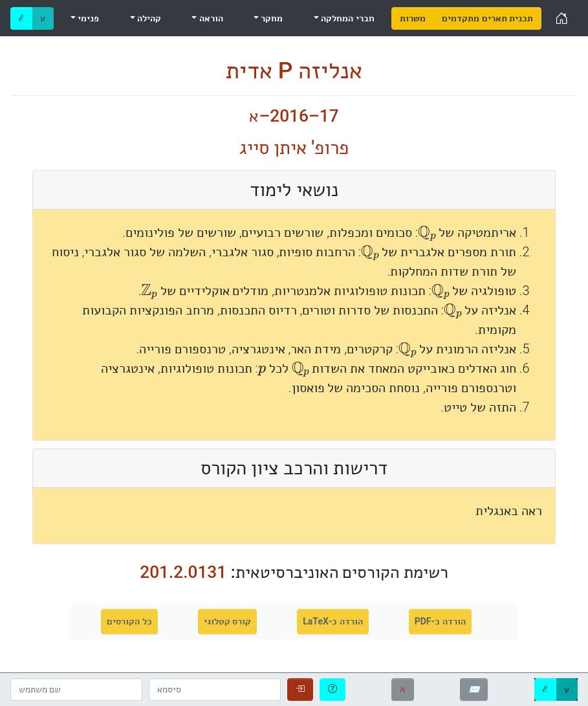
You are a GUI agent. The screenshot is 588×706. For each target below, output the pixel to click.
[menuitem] (413, 18)
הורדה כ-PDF (440, 621)
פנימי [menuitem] (87, 18)
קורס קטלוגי (227, 621)
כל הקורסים (129, 621)
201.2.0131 (183, 572)
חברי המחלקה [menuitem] (347, 18)
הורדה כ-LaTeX (333, 621)
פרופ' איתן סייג (294, 148)
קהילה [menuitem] (148, 18)
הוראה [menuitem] (210, 18)
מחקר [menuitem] (271, 18)
